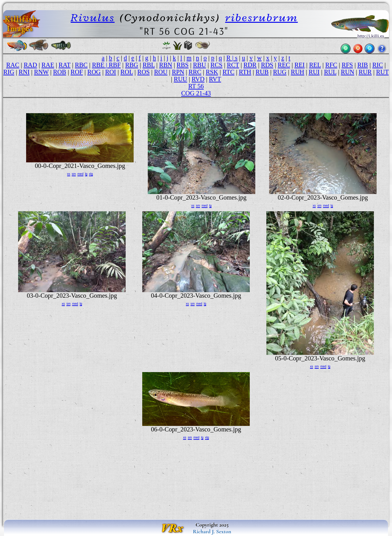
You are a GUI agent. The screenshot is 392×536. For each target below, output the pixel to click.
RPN (178, 72)
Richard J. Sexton (212, 531)
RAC (13, 65)
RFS (347, 65)
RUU (181, 79)
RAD (30, 65)
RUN (348, 72)
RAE (48, 65)
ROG (94, 72)
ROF (77, 72)
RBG (131, 65)
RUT (382, 72)
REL (315, 65)
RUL (330, 72)
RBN (166, 65)
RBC (81, 65)
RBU (199, 65)
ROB (60, 72)
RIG (9, 72)
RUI (314, 72)
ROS (143, 72)
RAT (65, 65)
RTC (228, 72)
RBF (115, 65)
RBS (183, 65)
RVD (198, 79)
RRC (195, 72)
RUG (280, 72)
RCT (233, 65)
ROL (127, 72)
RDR (250, 65)
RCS (216, 65)
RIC (378, 65)
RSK (212, 72)
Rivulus (93, 17)
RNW (41, 72)
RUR (365, 72)
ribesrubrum (262, 17)
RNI (24, 72)
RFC (331, 65)
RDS (267, 65)
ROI (111, 72)
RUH (298, 72)
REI (299, 65)
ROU (161, 72)
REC (284, 65)
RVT (215, 79)
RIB (363, 65)
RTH (245, 72)
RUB (262, 72)
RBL (149, 65)
